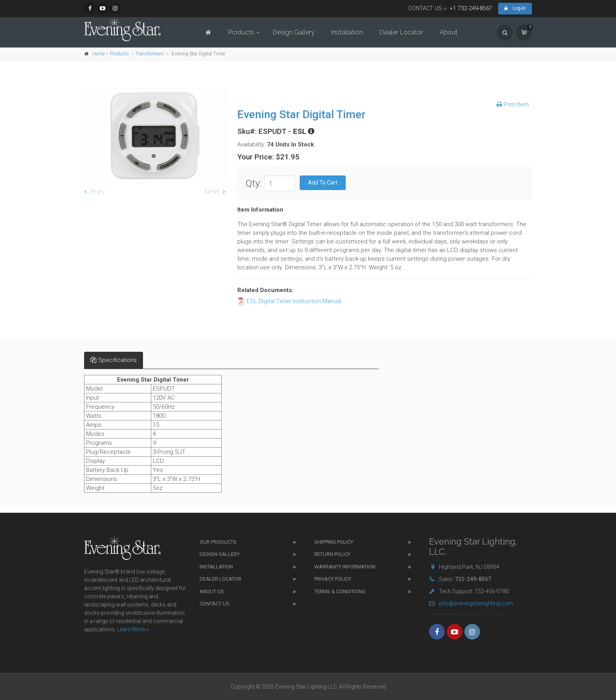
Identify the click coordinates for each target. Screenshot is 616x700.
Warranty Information (345, 567)
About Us (212, 591)
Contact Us (214, 604)
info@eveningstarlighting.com (471, 603)
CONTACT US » (427, 8)
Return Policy (332, 554)
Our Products (218, 542)
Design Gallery (294, 32)
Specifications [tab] (114, 360)
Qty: (254, 183)
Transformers (150, 54)
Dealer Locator (401, 32)
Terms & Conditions (340, 591)
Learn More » (133, 629)
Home (98, 54)
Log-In (515, 8)
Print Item (513, 104)
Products (241, 32)
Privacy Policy (333, 579)
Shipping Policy (334, 542)
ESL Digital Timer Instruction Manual (289, 301)
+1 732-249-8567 (471, 8)
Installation (347, 32)
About (449, 32)
